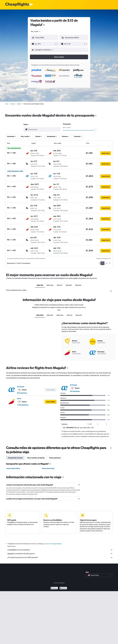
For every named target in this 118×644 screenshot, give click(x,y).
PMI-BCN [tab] (78, 285)
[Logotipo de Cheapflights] (17, 5)
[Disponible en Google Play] (54, 588)
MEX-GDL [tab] (40, 285)
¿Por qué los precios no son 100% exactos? (60, 557)
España (19, 104)
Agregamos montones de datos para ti (60, 554)
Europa (13, 104)
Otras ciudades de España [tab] (36, 458)
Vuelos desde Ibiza (48, 468)
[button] (43, 44)
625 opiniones (22, 393)
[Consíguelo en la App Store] (63, 588)
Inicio (7, 104)
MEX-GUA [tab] (50, 285)
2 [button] (107, 263)
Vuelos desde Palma (13, 468)
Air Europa (21, 387)
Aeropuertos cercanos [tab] (15, 458)
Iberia (19, 399)
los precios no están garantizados (53, 544)
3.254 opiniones (23, 405)
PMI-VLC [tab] (60, 285)
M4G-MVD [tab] (40, 315)
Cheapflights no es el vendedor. (60, 550)
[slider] (95, 130)
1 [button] (102, 263)
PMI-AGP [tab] (69, 285)
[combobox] (36, 31)
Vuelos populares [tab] (55, 458)
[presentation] (44, 25)
